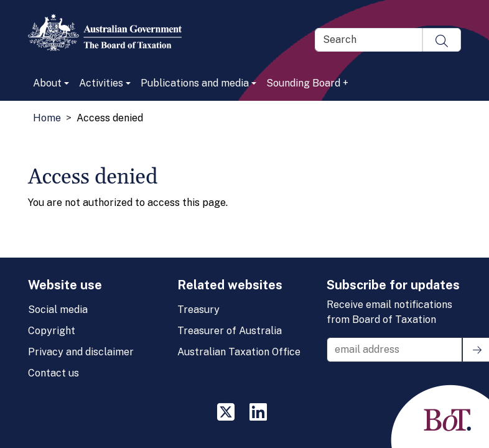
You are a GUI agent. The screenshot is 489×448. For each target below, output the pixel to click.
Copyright (52, 331)
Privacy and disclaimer (81, 352)
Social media (58, 310)
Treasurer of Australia (230, 331)
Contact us (54, 373)
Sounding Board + (307, 83)
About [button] (47, 83)
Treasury (198, 310)
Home (47, 118)
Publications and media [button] (195, 83)
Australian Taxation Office (239, 352)
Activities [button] (101, 83)
